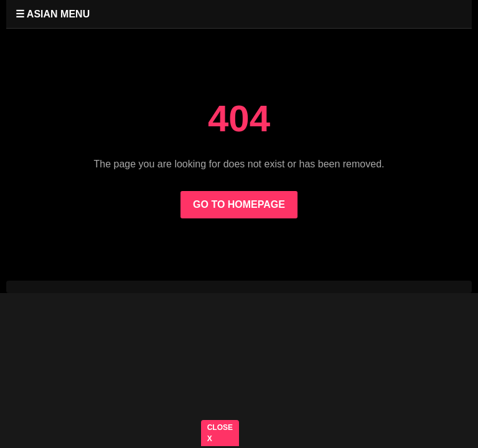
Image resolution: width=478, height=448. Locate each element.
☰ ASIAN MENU (53, 14)
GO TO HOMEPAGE (239, 204)
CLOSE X (220, 433)
